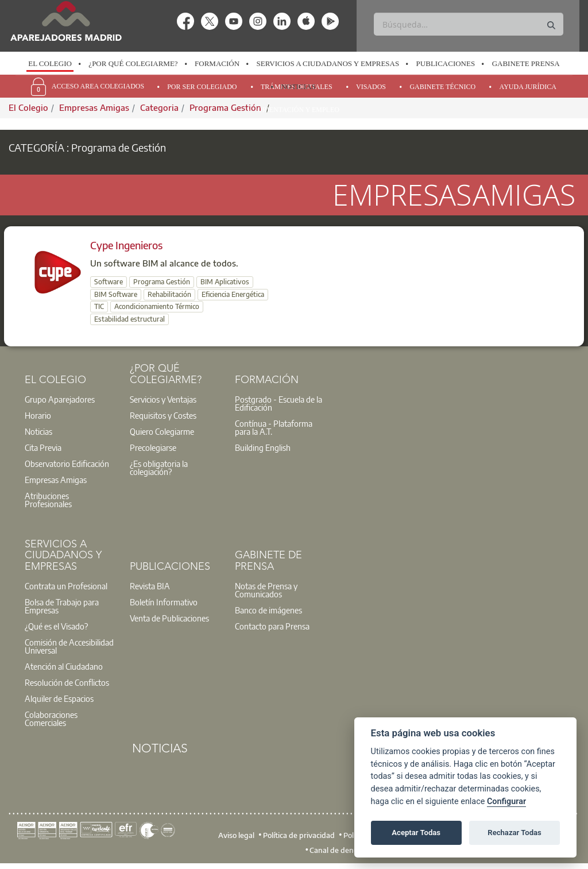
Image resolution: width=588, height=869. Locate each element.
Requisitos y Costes (163, 415)
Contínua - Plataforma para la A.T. (274, 427)
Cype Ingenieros (126, 245)
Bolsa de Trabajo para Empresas (62, 606)
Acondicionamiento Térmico (157, 306)
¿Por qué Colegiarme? (133, 63)
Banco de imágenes (268, 610)
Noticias (298, 86)
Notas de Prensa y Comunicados (266, 590)
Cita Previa (43, 447)
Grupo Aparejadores (60, 399)
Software (109, 282)
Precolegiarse (153, 447)
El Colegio (50, 63)
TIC (99, 306)
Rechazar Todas (514, 833)
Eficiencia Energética (233, 294)
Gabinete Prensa (526, 63)
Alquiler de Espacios (59, 698)
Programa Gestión (162, 282)
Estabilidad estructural (129, 319)
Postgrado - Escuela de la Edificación (278, 403)
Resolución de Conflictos (67, 682)
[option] (50, 64)
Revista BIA (150, 586)
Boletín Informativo (164, 602)
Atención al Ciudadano (64, 666)
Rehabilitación (169, 294)
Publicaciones (446, 63)
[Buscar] (468, 24)
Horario (38, 415)
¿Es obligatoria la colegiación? (159, 468)
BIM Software (116, 294)
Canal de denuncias (343, 850)
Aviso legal (236, 835)
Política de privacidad (299, 835)
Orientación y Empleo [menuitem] (298, 110)
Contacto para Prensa (272, 626)
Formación (217, 63)
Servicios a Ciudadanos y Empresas (328, 63)
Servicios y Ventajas (163, 399)
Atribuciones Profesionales (48, 500)
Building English (263, 447)
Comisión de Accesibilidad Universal (69, 646)
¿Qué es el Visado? (56, 626)
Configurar (506, 802)
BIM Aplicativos (225, 282)
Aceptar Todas (416, 833)
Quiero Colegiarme (162, 431)
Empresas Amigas (56, 480)
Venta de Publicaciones (169, 618)
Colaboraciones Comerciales (51, 719)
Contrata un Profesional (66, 586)
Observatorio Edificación (67, 464)
